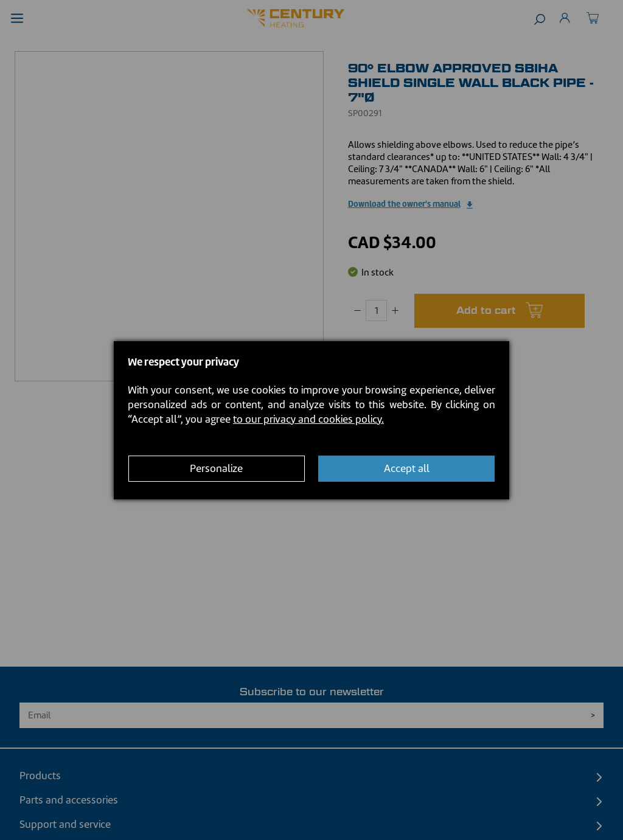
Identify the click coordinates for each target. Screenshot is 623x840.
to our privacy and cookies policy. (308, 419)
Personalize (216, 468)
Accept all (407, 468)
